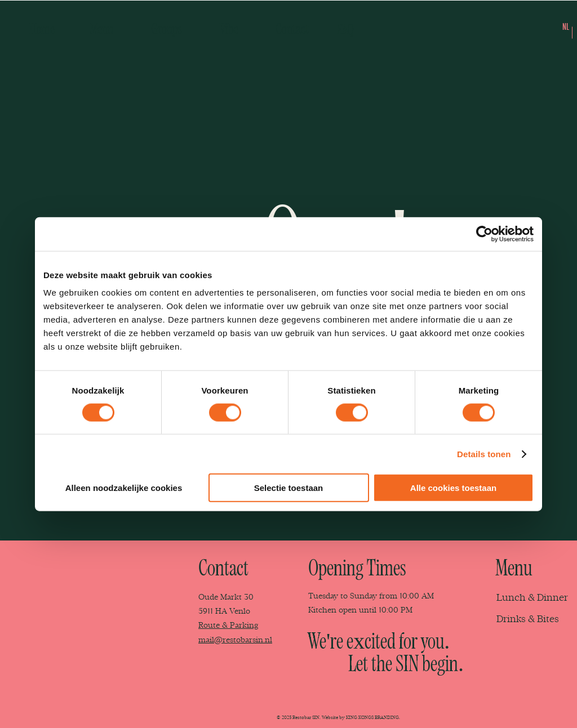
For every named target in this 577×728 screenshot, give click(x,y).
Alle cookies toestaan (453, 488)
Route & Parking (228, 625)
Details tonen (484, 454)
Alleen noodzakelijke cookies (124, 488)
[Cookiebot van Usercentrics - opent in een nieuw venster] (484, 234)
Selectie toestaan (289, 488)
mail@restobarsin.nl (235, 640)
